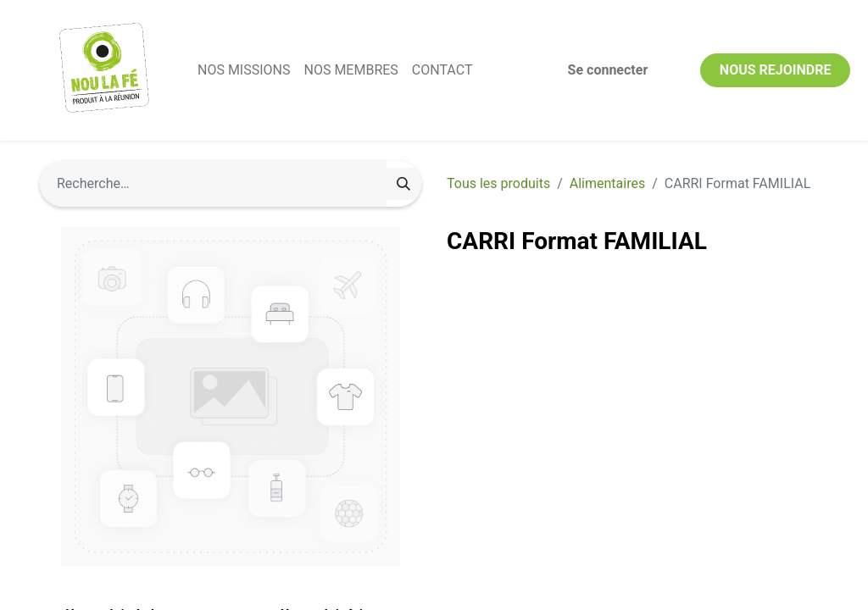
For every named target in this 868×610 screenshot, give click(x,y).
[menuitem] (252, 70)
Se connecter (600, 70)
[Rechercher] (403, 184)
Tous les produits (498, 183)
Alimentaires (607, 183)
